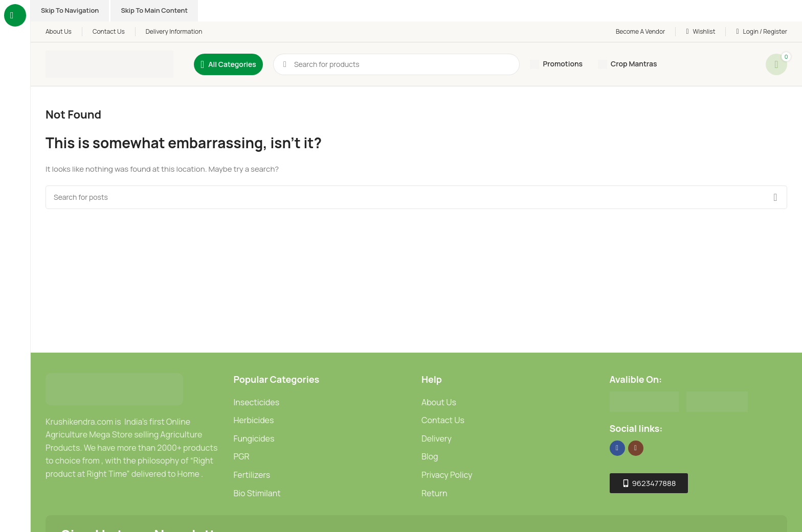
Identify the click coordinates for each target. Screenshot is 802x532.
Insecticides (257, 402)
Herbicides (254, 420)
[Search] (416, 197)
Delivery (437, 438)
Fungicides (254, 438)
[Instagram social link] (636, 448)
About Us (439, 402)
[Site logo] (109, 64)
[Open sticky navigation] (228, 64)
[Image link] (114, 388)
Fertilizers (252, 475)
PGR (242, 456)
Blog (430, 456)
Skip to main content (154, 10)
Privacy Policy (447, 475)
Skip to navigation (70, 10)
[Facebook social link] (617, 448)
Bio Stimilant (257, 493)
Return (435, 493)
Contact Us (443, 420)
